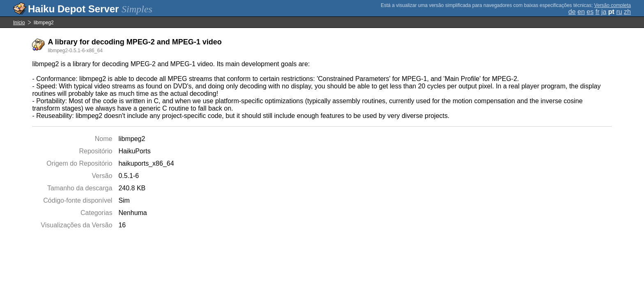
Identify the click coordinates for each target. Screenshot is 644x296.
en (581, 12)
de (572, 12)
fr (598, 12)
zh (627, 12)
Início (19, 23)
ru (619, 12)
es (590, 12)
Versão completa (613, 5)
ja (604, 12)
